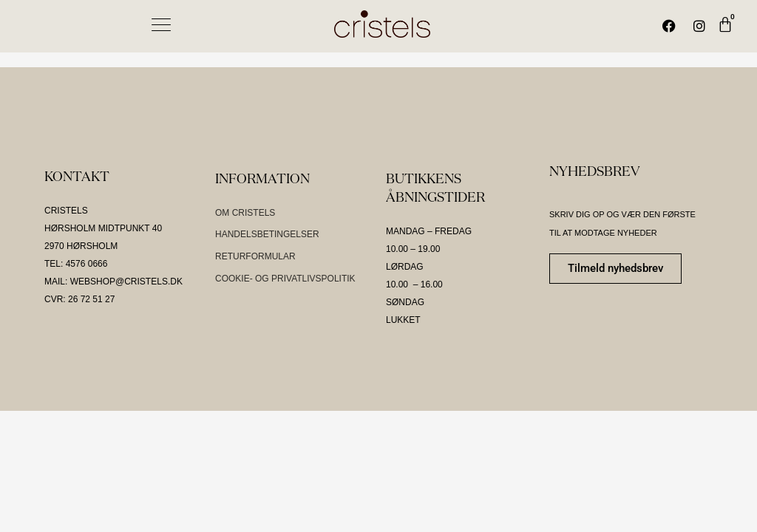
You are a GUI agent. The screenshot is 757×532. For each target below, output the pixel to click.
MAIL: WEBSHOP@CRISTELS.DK (113, 282)
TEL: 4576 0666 (76, 264)
